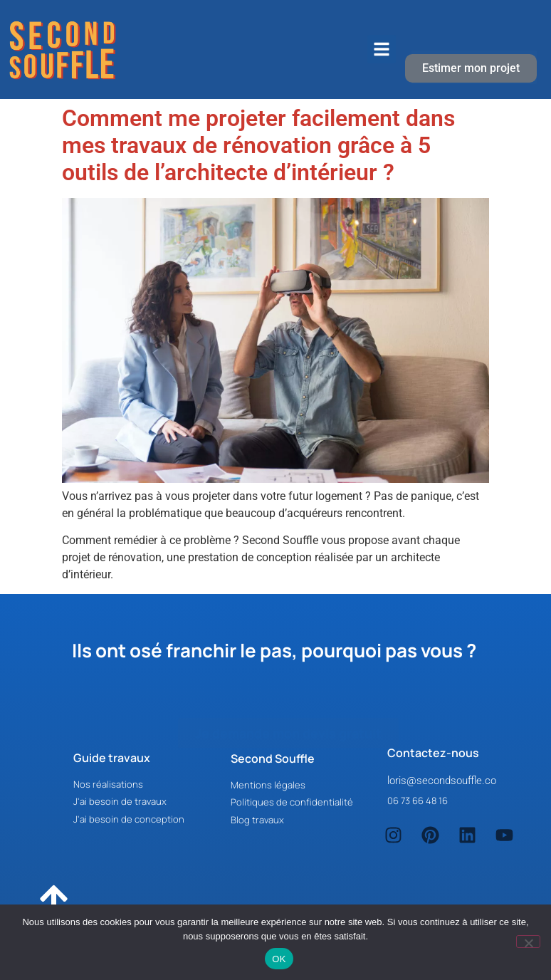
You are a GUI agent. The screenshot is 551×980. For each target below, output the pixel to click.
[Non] (528, 942)
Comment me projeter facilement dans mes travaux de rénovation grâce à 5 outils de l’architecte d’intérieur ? (258, 146)
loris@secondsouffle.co (442, 781)
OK (279, 959)
